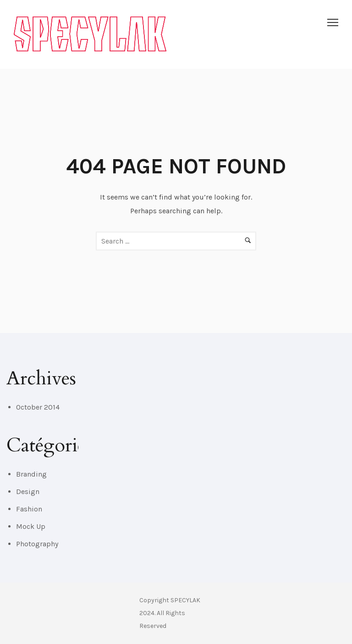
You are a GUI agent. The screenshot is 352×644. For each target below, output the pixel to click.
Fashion (29, 509)
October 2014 (38, 407)
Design (28, 491)
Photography (37, 544)
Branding (31, 474)
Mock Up (31, 526)
